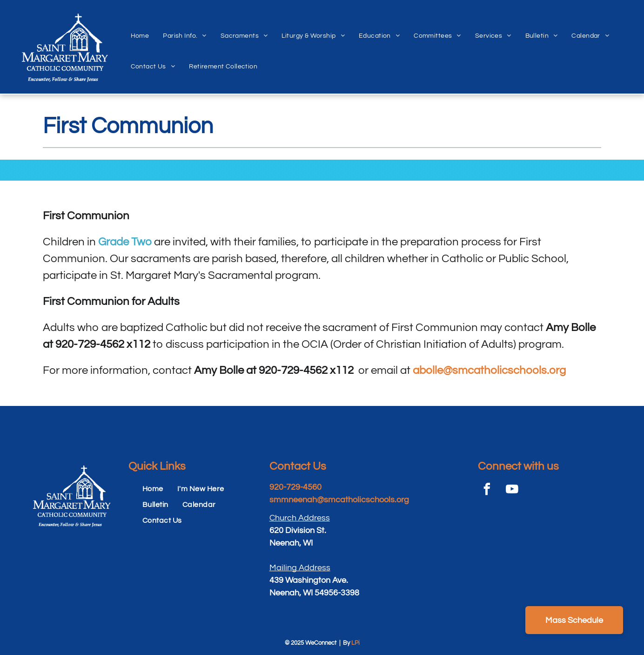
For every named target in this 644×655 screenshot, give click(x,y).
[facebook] (487, 490)
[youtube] (512, 490)
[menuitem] (140, 26)
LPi (356, 643)
